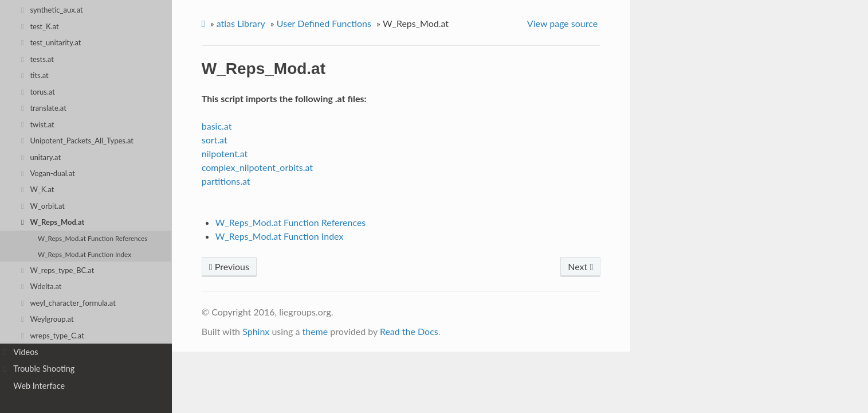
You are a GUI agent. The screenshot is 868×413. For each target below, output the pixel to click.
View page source (562, 23)
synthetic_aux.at (52, 10)
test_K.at (40, 26)
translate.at (44, 108)
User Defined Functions (324, 23)
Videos (21, 352)
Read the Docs (409, 331)
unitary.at (41, 157)
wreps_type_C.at (53, 336)
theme (315, 331)
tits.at (35, 75)
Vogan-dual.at (48, 173)
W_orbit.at (43, 206)
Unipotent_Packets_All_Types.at (77, 141)
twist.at (38, 124)
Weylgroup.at (48, 319)
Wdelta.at (42, 286)
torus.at (38, 92)
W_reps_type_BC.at (58, 270)
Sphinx (256, 331)
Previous (229, 266)
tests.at (38, 59)
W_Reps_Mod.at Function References (93, 238)
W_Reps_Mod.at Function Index (85, 254)
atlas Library (241, 23)
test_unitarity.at (51, 42)
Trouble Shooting (39, 369)
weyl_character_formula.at (68, 303)
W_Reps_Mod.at (53, 222)
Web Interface (39, 386)
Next (580, 266)
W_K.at (38, 189)
